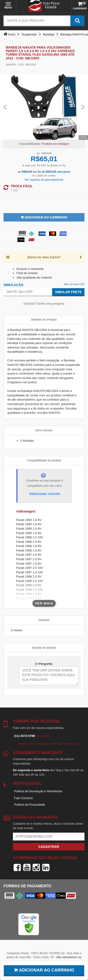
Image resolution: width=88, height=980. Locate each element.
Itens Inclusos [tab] (44, 430)
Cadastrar (49, 847)
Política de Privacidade (30, 805)
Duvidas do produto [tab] (44, 648)
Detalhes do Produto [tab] (44, 320)
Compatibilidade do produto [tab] (44, 460)
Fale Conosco (23, 798)
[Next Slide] (83, 107)
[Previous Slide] (5, 107)
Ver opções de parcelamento (44, 180)
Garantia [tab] (44, 620)
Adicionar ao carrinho (44, 970)
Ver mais (44, 603)
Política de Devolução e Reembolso (38, 791)
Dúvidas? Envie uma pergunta (44, 304)
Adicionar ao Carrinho (44, 217)
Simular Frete (68, 292)
